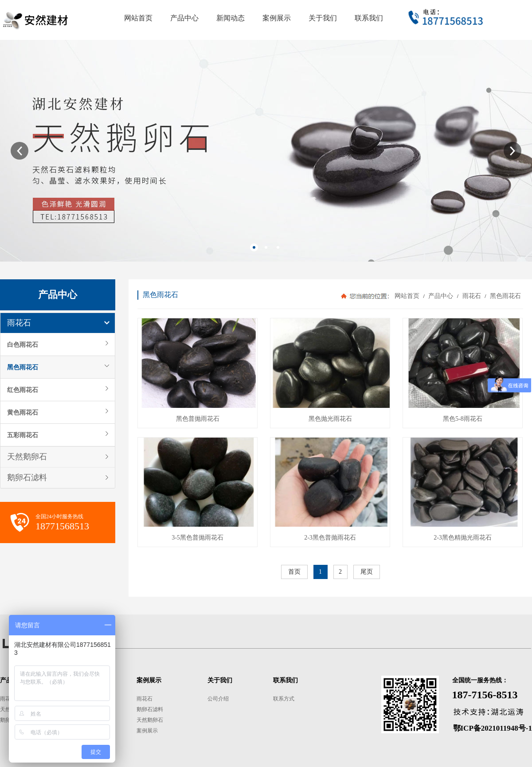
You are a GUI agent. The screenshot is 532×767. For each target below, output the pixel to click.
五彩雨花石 (23, 435)
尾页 (367, 572)
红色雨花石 (23, 390)
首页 (294, 572)
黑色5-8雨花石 (463, 419)
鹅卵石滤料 (27, 477)
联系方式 (284, 699)
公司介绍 (218, 699)
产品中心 (441, 296)
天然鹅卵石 (27, 457)
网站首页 (407, 296)
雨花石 (19, 323)
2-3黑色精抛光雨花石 (463, 538)
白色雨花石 (23, 344)
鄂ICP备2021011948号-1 (493, 728)
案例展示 (147, 731)
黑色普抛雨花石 (198, 419)
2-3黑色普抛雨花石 (330, 538)
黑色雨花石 (23, 367)
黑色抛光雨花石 (330, 419)
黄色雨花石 (23, 412)
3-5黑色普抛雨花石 (198, 538)
